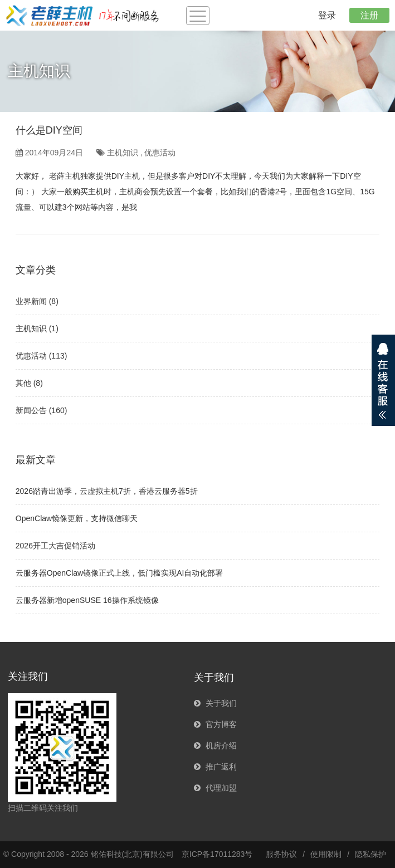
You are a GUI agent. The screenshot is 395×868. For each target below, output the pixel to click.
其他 (23, 383)
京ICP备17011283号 (217, 854)
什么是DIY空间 (49, 130)
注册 (369, 15)
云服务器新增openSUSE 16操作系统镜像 (87, 600)
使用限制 (326, 854)
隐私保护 (370, 854)
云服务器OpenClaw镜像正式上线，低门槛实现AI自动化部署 (120, 573)
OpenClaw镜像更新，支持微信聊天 (77, 518)
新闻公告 (31, 410)
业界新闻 (31, 301)
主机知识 (123, 153)
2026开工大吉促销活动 (55, 546)
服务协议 (281, 854)
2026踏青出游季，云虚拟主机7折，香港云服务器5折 (107, 491)
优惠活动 (160, 153)
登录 (327, 15)
